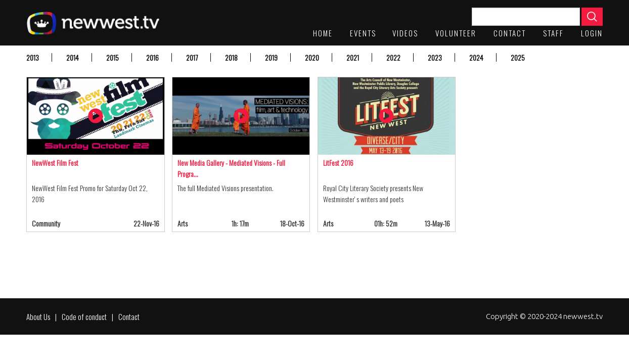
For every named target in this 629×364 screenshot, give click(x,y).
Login (592, 33)
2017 (192, 57)
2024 (476, 57)
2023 (435, 57)
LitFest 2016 (338, 163)
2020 (312, 57)
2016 (152, 57)
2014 (73, 57)
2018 (231, 57)
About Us (38, 316)
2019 (271, 57)
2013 (33, 57)
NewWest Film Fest (55, 163)
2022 (393, 57)
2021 (353, 57)
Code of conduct (84, 316)
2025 (518, 57)
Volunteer (456, 33)
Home (323, 33)
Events (363, 33)
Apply (592, 17)
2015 (113, 57)
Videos (405, 33)
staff (553, 33)
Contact (510, 33)
